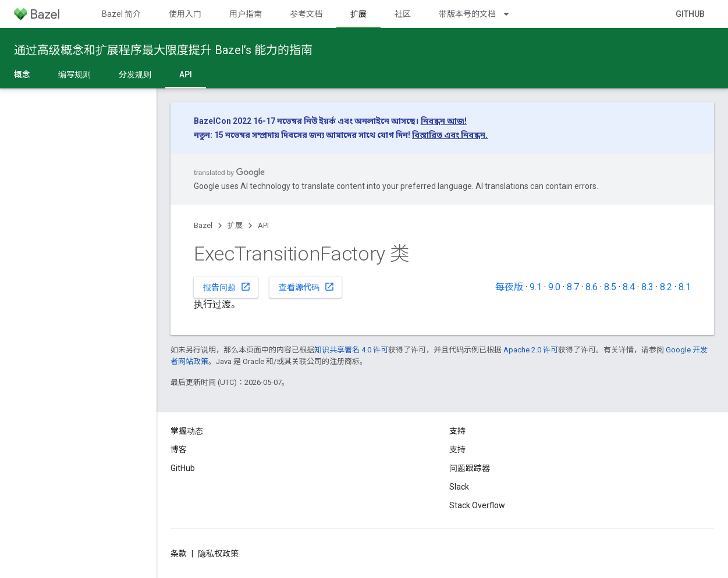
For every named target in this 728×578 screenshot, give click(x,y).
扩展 (235, 225)
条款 (179, 554)
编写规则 (74, 74)
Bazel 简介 (121, 14)
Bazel (203, 225)
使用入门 (185, 14)
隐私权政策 (218, 554)
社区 (403, 14)
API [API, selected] (186, 74)
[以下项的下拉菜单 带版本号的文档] (512, 14)
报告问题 (227, 287)
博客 (179, 449)
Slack (459, 487)
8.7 (573, 287)
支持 (457, 449)
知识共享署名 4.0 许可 (351, 350)
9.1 (536, 287)
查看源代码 (307, 287)
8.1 (685, 287)
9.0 (554, 287)
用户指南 (246, 14)
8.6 (592, 287)
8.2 (666, 287)
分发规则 (135, 74)
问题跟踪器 (470, 468)
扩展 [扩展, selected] (358, 14)
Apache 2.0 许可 (531, 350)
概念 (22, 74)
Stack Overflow (477, 505)
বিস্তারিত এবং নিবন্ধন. (450, 135)
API (263, 225)
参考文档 (306, 14)
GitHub (690, 14)
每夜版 (509, 287)
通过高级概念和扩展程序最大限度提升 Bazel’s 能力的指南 (163, 50)
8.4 (629, 287)
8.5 (610, 287)
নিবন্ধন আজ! (444, 121)
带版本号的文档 (467, 14)
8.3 (647, 287)
